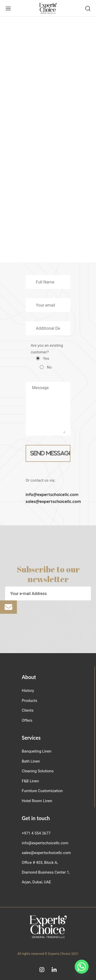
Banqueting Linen (37, 751)
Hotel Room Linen (37, 801)
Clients (28, 710)
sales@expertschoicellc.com (53, 501)
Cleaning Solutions (38, 771)
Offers (27, 720)
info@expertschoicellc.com (52, 494)
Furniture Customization (42, 791)
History (28, 691)
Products (29, 701)
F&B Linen (30, 781)
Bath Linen (31, 761)
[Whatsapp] (82, 967)
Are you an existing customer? (47, 356)
